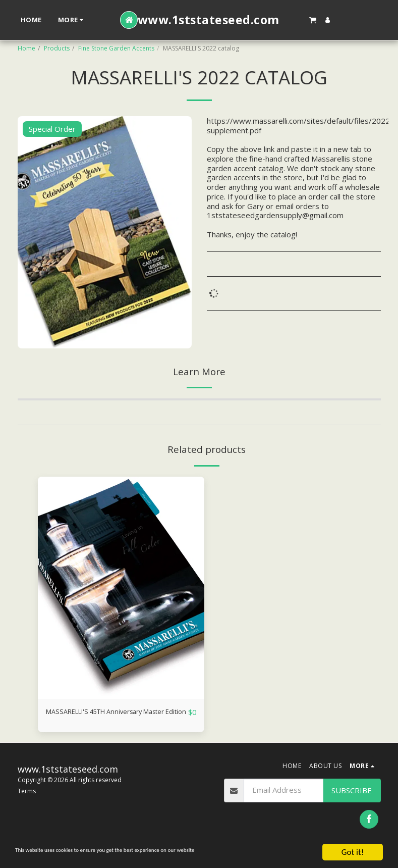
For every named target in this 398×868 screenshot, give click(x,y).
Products (57, 48)
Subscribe (352, 802)
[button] (313, 20)
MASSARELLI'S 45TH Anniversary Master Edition (103, 718)
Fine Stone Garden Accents (116, 48)
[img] (121, 588)
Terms (27, 803)
